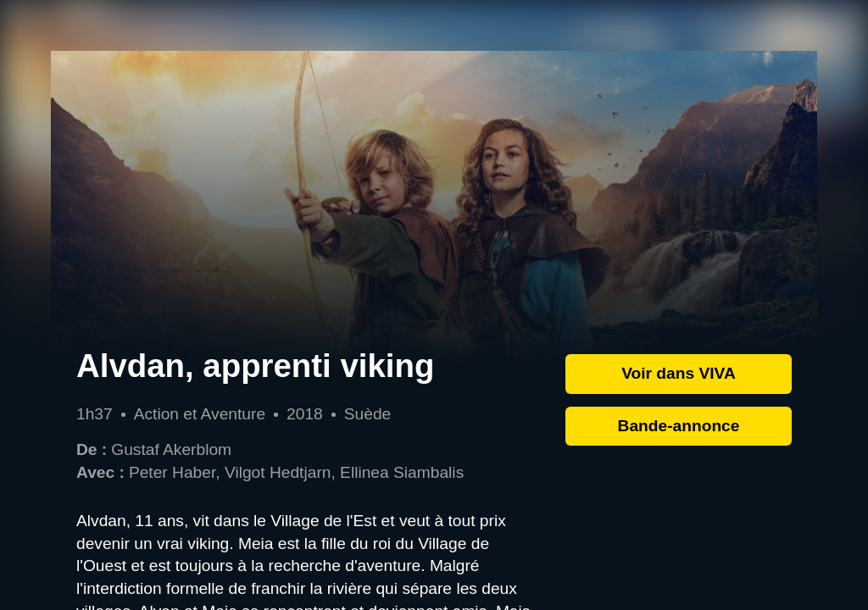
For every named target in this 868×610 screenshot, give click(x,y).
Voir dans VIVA (679, 373)
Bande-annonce (679, 426)
